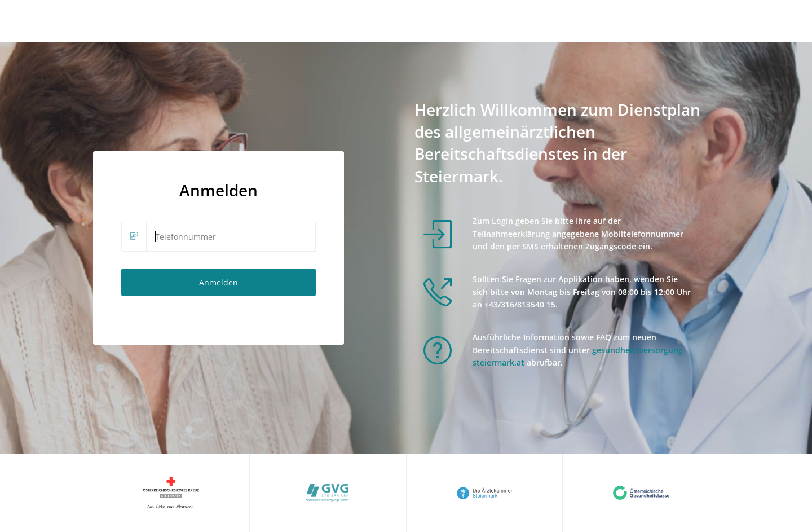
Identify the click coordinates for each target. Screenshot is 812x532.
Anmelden (219, 282)
